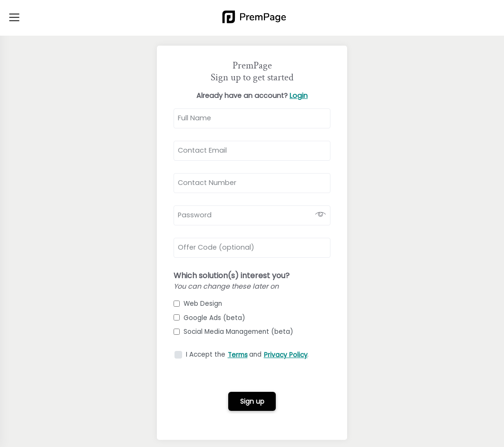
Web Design (198, 304)
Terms (238, 355)
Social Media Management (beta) (233, 332)
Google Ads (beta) (209, 318)
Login (299, 96)
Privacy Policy (286, 355)
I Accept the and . (247, 355)
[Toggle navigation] (14, 18)
